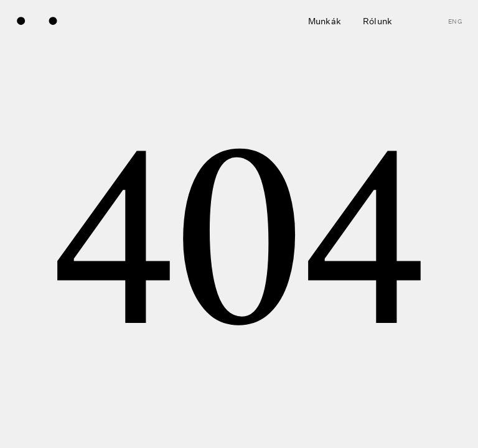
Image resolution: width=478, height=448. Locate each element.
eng (455, 22)
